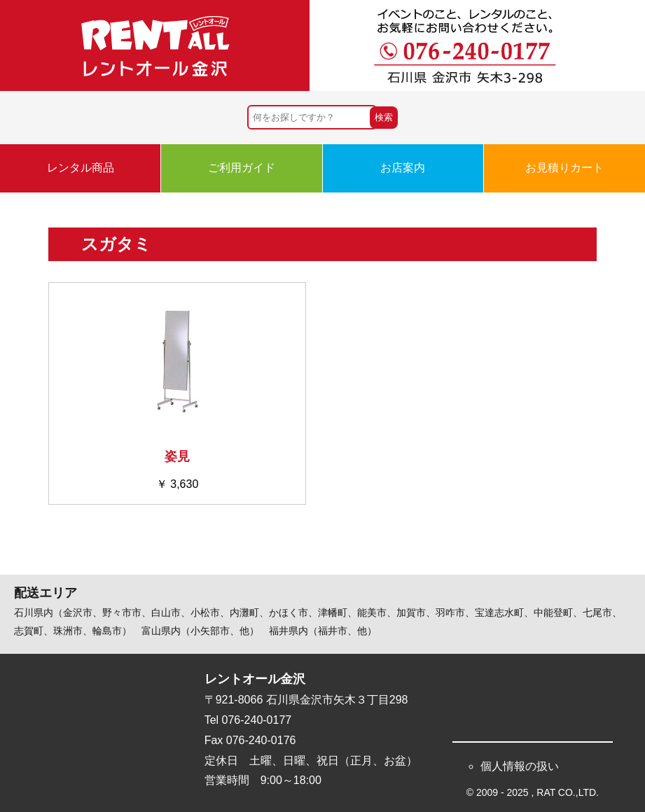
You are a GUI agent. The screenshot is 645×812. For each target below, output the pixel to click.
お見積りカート (564, 168)
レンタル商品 (81, 168)
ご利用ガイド (242, 168)
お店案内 (403, 168)
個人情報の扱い (520, 766)
